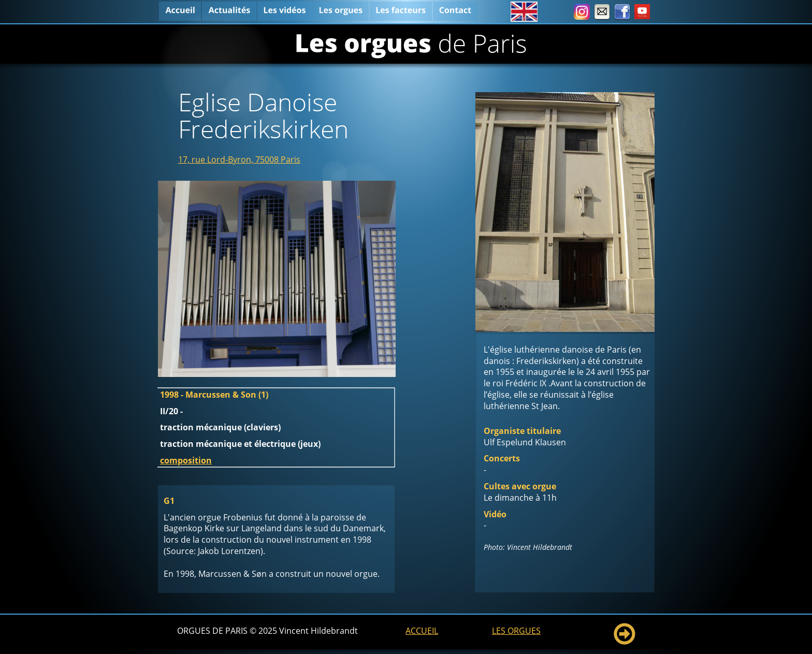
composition (186, 460)
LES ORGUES (516, 631)
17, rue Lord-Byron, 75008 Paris (239, 159)
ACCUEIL (422, 631)
